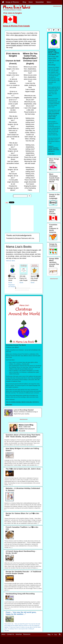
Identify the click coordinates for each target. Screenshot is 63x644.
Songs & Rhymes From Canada (16, 26)
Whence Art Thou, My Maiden (20, 43)
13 (17, 290)
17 (23, 290)
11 (30, 288)
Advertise (19, 634)
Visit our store (10, 261)
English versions (17, 45)
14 (18, 290)
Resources (27, 634)
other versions (19, 35)
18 (24, 290)
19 (25, 290)
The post (7, 630)
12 (16, 290)
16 (21, 290)
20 (27, 290)
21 (28, 290)
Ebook (10, 283)
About (3, 634)
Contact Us (10, 634)
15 (20, 290)
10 (28, 288)
